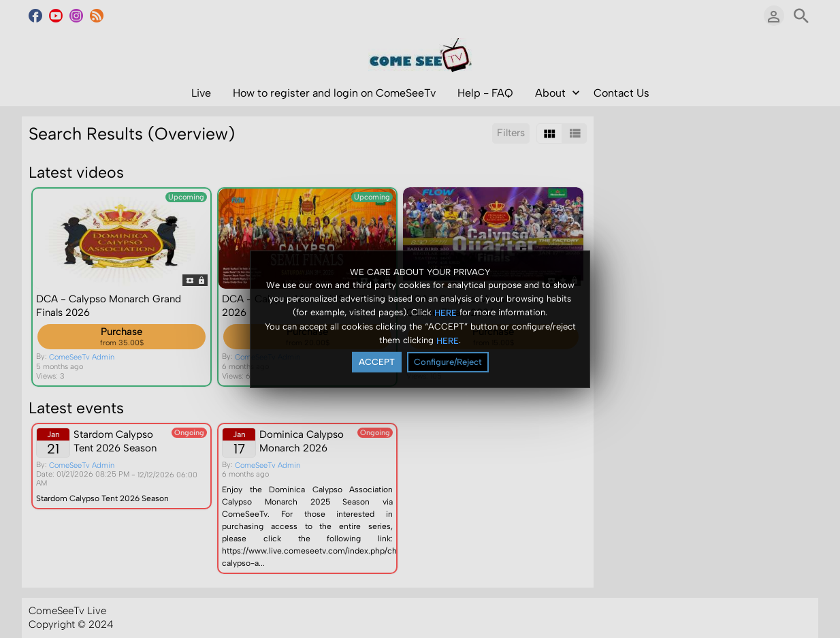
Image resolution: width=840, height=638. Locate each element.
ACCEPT (377, 362)
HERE (446, 313)
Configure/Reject (448, 362)
